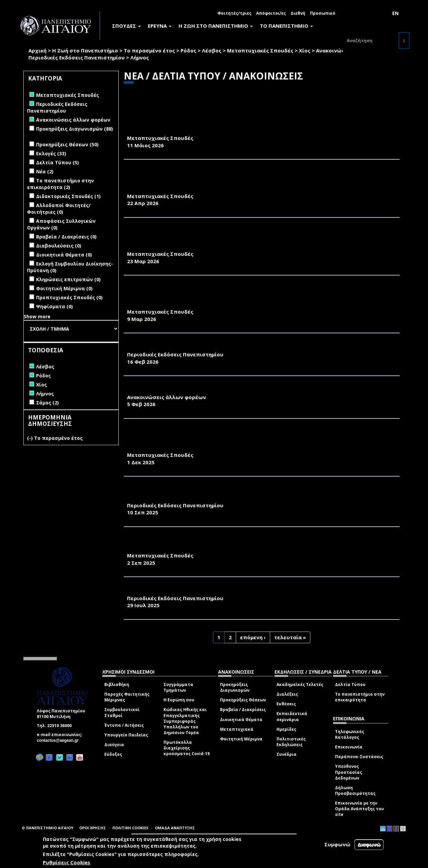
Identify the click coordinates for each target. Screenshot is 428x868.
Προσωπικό (323, 13)
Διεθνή (298, 13)
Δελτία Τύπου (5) (58, 162)
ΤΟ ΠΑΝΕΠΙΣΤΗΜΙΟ (286, 26)
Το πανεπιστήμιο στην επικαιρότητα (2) (61, 184)
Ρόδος (188, 50)
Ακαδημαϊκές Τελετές (300, 684)
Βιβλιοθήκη (117, 684)
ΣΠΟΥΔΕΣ (126, 26)
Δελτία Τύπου (350, 684)
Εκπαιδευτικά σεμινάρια (292, 716)
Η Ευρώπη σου (179, 700)
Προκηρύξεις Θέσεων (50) (67, 144)
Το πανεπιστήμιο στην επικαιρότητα (360, 697)
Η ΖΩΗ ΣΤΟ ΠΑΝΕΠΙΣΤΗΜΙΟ (216, 26)
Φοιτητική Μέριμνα (241, 739)
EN (395, 13)
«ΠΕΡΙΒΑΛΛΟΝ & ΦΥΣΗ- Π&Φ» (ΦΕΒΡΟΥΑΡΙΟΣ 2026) (195, 347)
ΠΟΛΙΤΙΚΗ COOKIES (130, 828)
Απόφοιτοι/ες (271, 13)
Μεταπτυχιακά (237, 729)
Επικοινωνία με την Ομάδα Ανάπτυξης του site (359, 809)
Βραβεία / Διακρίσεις (243, 710)
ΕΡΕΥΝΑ (160, 26)
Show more (37, 316)
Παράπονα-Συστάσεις (359, 757)
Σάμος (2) (47, 403)
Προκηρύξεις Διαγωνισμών (235, 687)
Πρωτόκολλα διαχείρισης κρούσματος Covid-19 (187, 748)
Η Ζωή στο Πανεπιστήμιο (85, 50)
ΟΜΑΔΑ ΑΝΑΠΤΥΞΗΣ (175, 828)
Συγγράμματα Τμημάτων (178, 687)
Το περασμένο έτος (149, 50)
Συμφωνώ (337, 844)
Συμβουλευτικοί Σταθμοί (122, 712)
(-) (31, 438)
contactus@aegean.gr (60, 740)
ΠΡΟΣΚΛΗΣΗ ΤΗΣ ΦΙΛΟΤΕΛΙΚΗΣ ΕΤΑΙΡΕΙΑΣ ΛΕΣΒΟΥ (193, 390)
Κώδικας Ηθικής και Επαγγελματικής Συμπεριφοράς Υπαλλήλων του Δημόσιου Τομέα (185, 721)
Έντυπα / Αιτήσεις (124, 725)
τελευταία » (290, 637)
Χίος (305, 50)
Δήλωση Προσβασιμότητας (355, 791)
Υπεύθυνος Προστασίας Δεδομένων (349, 772)
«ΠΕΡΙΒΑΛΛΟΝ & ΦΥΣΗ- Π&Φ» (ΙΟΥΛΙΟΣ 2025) (187, 591)
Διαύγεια (114, 745)
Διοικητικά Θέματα (241, 720)
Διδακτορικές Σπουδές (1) (68, 196)
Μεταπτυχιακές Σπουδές (260, 50)
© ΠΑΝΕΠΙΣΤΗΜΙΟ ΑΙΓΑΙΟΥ (47, 828)
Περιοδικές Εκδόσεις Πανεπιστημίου (77, 57)
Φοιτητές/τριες (234, 13)
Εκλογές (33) (51, 153)
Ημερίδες (286, 729)
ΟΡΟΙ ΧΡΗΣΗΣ (93, 828)
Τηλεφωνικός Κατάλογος (350, 734)
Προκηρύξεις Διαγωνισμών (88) (75, 129)
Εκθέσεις (286, 704)
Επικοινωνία (349, 747)
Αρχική (37, 50)
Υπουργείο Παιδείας (126, 735)
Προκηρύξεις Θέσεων (243, 700)
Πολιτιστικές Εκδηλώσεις (291, 742)
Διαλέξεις (287, 694)
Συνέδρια (287, 754)
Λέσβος (212, 50)
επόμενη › (253, 637)
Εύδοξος (113, 754)
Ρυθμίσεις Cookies (67, 862)
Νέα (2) (45, 171)
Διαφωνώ (369, 844)
